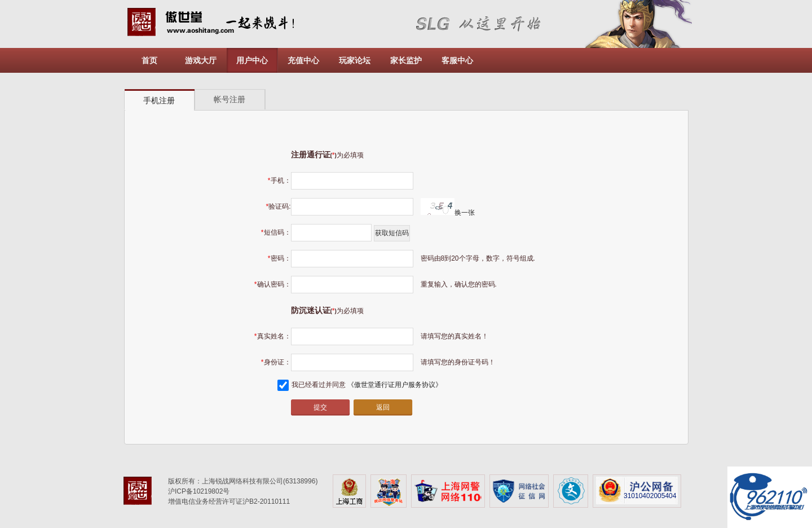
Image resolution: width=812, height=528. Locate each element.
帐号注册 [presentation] (230, 99)
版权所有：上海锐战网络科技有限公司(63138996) (243, 481)
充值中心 (303, 60)
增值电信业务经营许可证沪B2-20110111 (229, 501)
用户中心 (252, 60)
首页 (149, 60)
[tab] (160, 100)
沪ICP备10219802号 (199, 491)
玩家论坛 (355, 60)
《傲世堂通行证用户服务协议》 (395, 385)
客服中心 (457, 60)
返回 (383, 407)
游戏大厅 (201, 60)
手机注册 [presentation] (159, 100)
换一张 (448, 213)
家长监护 (406, 60)
